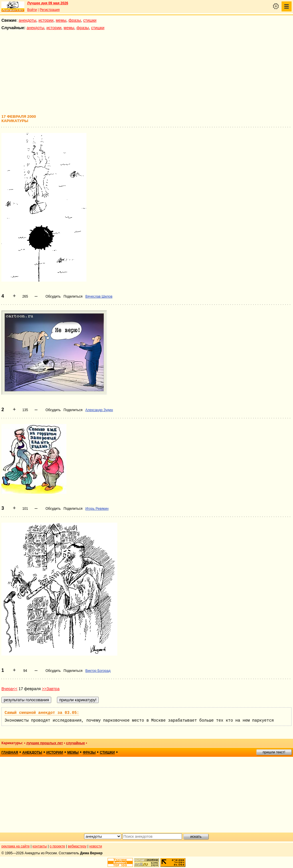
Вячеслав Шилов (99, 296)
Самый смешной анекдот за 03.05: (42, 713)
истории (46, 20)
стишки (90, 20)
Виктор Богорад (98, 671)
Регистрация (50, 10)
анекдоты (27, 20)
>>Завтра (51, 689)
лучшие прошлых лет (45, 743)
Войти (32, 10)
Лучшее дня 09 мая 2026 (48, 3)
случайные (76, 743)
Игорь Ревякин (97, 509)
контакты (40, 846)
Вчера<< (9, 689)
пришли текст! (274, 752)
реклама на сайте (16, 846)
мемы (61, 20)
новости (96, 846)
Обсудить (53, 296)
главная (10, 752)
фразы (75, 20)
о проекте (58, 846)
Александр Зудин (99, 410)
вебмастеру (77, 846)
